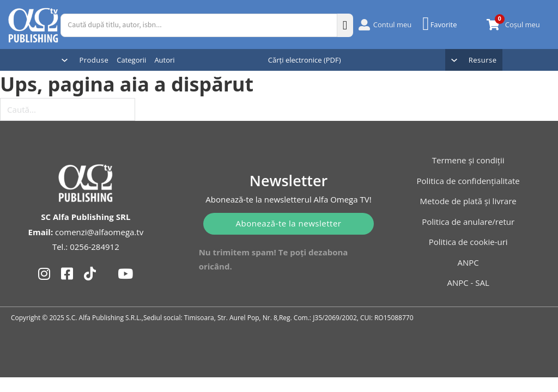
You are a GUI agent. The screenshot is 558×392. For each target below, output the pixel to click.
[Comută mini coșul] (493, 25)
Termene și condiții (468, 160)
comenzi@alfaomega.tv (99, 232)
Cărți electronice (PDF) (305, 60)
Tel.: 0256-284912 (86, 247)
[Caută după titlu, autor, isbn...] (199, 25)
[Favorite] (441, 24)
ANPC (468, 262)
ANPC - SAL (468, 283)
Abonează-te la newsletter (289, 223)
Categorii (131, 60)
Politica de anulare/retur (468, 222)
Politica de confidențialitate (468, 181)
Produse (94, 60)
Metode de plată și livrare (468, 201)
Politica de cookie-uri (468, 242)
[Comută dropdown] (65, 60)
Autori (164, 60)
